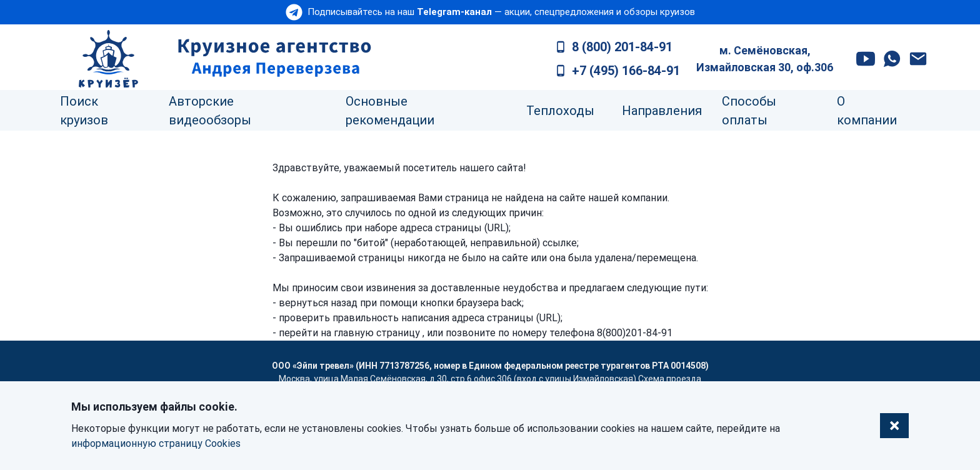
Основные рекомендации (390, 111)
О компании (867, 111)
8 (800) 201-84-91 (622, 47)
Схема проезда (670, 379)
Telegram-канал (454, 12)
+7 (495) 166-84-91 (626, 71)
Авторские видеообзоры (210, 111)
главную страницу (377, 333)
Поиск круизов (84, 111)
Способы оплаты (749, 111)
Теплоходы (560, 111)
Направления (662, 111)
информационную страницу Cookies (156, 443)
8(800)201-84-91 (635, 333)
